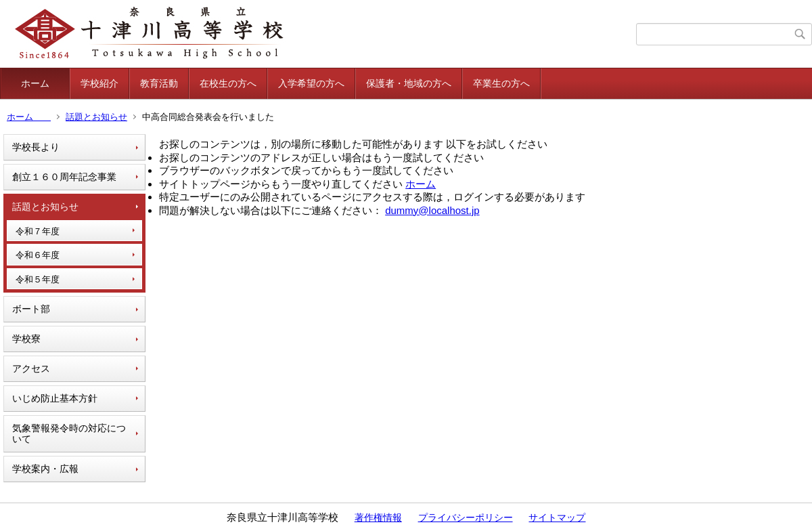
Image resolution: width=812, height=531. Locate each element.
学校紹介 (99, 83)
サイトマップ (557, 517)
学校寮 (26, 339)
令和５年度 (38, 279)
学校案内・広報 (45, 469)
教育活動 (159, 83)
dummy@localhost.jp (432, 210)
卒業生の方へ (501, 83)
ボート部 (31, 309)
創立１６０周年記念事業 (64, 177)
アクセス (31, 368)
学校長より (36, 147)
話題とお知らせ (96, 117)
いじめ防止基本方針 (55, 398)
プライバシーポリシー (466, 517)
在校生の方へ (228, 83)
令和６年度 (38, 255)
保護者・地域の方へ (409, 83)
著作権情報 (378, 517)
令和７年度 (38, 231)
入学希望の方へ (311, 83)
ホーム (45, 83)
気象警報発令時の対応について (69, 434)
